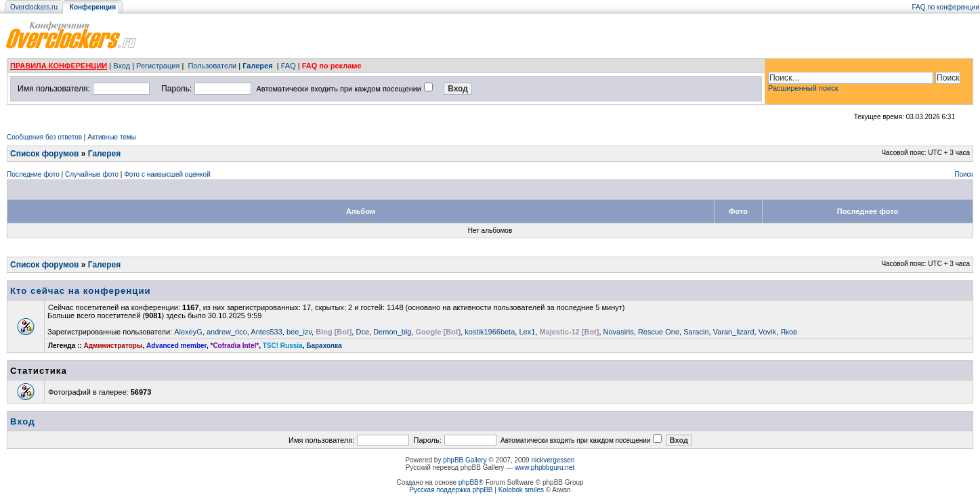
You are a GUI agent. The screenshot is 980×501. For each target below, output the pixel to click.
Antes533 (266, 332)
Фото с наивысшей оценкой (167, 174)
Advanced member (176, 346)
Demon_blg (392, 332)
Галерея (257, 66)
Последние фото (33, 174)
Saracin (696, 332)
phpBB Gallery (465, 460)
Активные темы (112, 137)
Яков (789, 332)
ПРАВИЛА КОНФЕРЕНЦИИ (59, 66)
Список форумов (44, 154)
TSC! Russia (283, 346)
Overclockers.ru (34, 7)
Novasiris (619, 332)
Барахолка (324, 346)
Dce (362, 332)
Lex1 (527, 332)
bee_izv (299, 332)
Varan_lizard (734, 332)
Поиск (964, 174)
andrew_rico (227, 332)
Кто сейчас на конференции (81, 291)
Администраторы (113, 346)
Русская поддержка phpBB (451, 490)
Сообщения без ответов (44, 137)
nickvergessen (553, 460)
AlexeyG (188, 332)
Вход (122, 66)
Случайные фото (92, 174)
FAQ (289, 66)
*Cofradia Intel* (235, 346)
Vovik (767, 332)
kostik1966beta (490, 332)
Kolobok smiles (521, 490)
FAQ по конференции (946, 7)
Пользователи (212, 66)
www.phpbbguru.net (545, 467)
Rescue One (659, 332)
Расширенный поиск (803, 88)
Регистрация (158, 66)
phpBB (469, 482)
